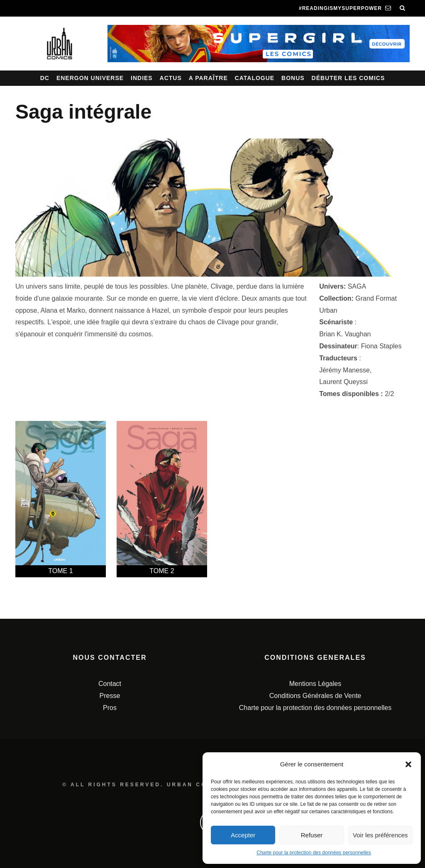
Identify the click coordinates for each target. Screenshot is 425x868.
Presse (110, 696)
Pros (110, 708)
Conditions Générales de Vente (315, 696)
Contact (110, 684)
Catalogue (255, 78)
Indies (142, 78)
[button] (408, 764)
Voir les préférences (380, 835)
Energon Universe (90, 78)
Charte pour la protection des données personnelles (314, 853)
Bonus (293, 78)
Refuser (312, 835)
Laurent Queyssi (343, 382)
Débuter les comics (348, 78)
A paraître (208, 78)
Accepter (243, 835)
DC (45, 78)
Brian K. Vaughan (345, 334)
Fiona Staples (381, 346)
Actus (171, 78)
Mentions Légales (315, 684)
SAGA (357, 286)
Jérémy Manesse (344, 370)
